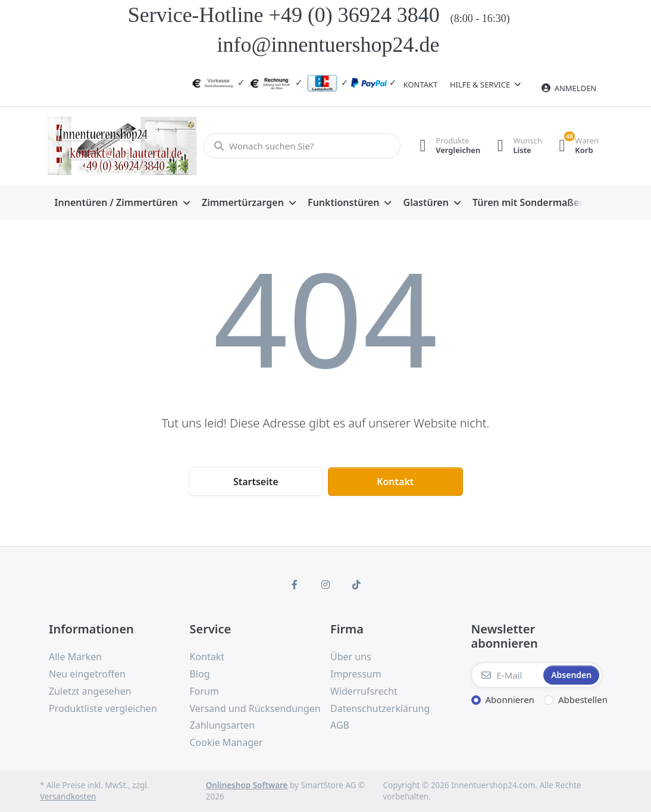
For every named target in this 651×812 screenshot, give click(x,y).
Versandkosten (68, 797)
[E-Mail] (506, 675)
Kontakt (421, 85)
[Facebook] (295, 585)
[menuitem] (122, 202)
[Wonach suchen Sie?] (300, 146)
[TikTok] (356, 585)
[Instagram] (325, 585)
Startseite (256, 482)
